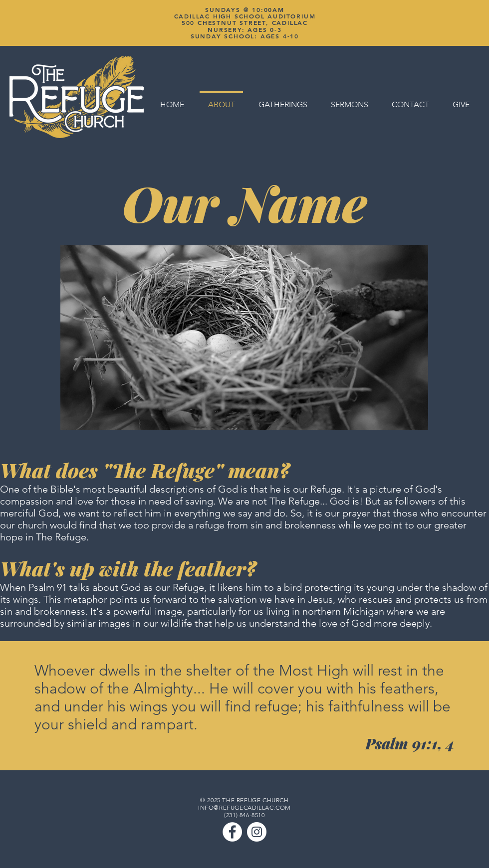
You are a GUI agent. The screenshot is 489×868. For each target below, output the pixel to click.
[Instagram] (257, 832)
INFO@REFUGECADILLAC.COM (244, 807)
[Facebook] (232, 832)
